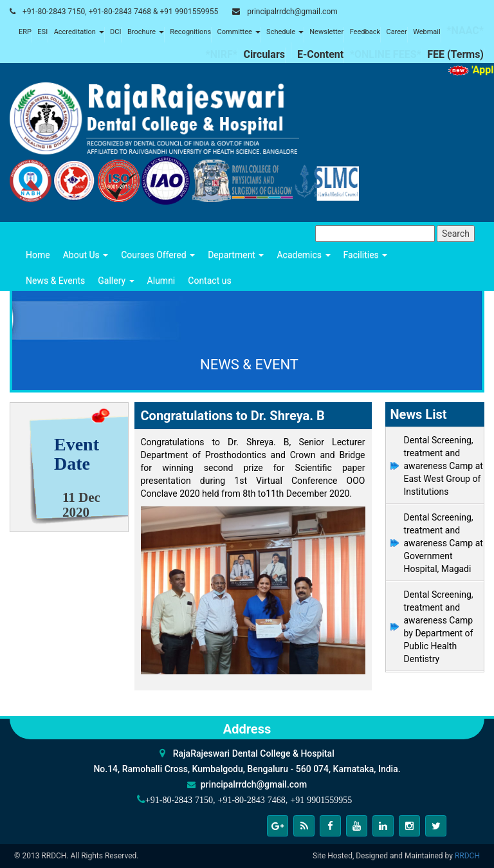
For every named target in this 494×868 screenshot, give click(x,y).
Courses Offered (158, 255)
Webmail (427, 32)
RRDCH (467, 856)
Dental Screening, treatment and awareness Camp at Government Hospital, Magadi (444, 543)
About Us (86, 255)
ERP (25, 32)
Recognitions (190, 32)
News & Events (55, 281)
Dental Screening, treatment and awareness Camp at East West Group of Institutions (444, 466)
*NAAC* (465, 31)
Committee (239, 32)
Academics (303, 255)
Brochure (146, 32)
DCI (115, 32)
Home (38, 255)
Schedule (285, 32)
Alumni (161, 281)
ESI (42, 32)
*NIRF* (221, 54)
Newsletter (326, 32)
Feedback (365, 32)
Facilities (366, 255)
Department (236, 255)
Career (396, 32)
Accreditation (79, 32)
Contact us (209, 281)
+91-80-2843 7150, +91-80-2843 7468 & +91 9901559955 (120, 12)
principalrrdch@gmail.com (292, 12)
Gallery (116, 281)
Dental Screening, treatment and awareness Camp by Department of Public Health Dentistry (439, 627)
